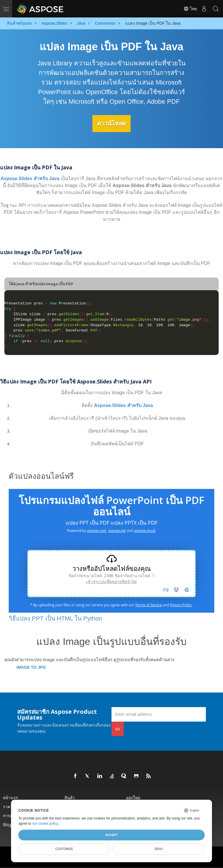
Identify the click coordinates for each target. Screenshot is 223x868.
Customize (64, 849)
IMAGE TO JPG (31, 667)
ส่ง (118, 728)
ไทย (190, 9)
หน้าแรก (10, 797)
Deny (159, 849)
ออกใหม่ (133, 797)
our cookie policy (45, 824)
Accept (111, 835)
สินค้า (70, 797)
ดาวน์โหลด (111, 123)
